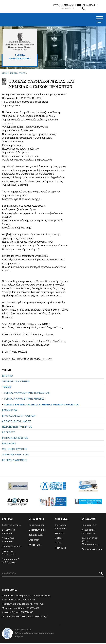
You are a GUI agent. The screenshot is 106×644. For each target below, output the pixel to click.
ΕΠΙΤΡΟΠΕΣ (8, 433)
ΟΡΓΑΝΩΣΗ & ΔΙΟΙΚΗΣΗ (15, 382)
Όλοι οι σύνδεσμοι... (93, 550)
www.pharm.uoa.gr (63, 5)
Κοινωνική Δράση (12, 547)
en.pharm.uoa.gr (86, 5)
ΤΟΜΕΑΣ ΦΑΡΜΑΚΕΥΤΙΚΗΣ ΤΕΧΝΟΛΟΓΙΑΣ (27, 394)
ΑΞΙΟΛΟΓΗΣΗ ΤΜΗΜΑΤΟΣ (16, 422)
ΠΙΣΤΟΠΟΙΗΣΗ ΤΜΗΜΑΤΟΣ (17, 428)
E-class (59, 539)
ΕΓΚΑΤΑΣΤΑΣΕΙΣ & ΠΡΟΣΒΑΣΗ (19, 416)
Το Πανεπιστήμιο (11, 526)
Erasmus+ (34, 541)
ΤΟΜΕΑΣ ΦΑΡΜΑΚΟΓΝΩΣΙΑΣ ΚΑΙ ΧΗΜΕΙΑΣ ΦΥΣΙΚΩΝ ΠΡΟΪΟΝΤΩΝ (41, 405)
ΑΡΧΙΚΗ (5, 74)
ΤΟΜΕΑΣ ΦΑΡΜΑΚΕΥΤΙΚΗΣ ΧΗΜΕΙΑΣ (24, 399)
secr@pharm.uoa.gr (37, 617)
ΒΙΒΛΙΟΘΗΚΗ (9, 444)
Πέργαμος (60, 549)
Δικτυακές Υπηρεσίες (61, 527)
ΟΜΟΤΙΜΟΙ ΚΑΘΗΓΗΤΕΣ (15, 455)
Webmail (60, 534)
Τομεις (22, 74)
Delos (58, 544)
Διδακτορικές (36, 535)
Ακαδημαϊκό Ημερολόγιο (88, 532)
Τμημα (13, 74)
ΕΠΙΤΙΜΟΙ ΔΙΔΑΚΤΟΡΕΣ (15, 461)
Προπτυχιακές (36, 526)
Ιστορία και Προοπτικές (8, 553)
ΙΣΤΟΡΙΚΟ (7, 377)
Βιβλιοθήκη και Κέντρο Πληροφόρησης (90, 542)
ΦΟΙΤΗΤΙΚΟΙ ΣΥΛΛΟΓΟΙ (14, 450)
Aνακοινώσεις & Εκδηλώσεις (11, 561)
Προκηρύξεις (89, 526)
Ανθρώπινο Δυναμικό (8, 540)
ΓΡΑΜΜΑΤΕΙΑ (9, 411)
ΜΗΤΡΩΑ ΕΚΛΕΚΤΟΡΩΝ (15, 439)
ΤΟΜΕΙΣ (6, 388)
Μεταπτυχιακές (37, 530)
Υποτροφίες (35, 545)
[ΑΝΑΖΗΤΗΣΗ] (74, 8)
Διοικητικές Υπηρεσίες (8, 532)
